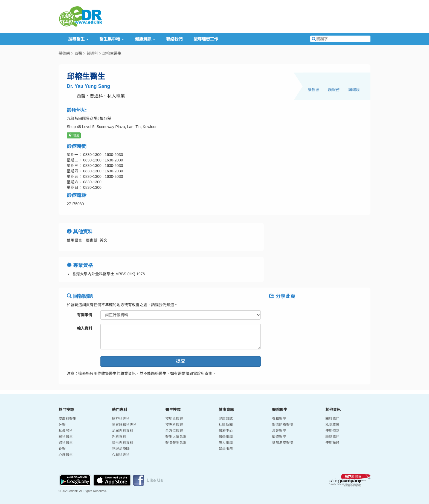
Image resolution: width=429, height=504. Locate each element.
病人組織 (226, 443)
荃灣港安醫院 (283, 443)
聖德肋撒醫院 (283, 425)
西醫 (78, 53)
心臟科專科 (121, 455)
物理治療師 (121, 449)
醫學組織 (226, 437)
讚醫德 (314, 90)
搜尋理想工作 (206, 39)
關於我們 (332, 419)
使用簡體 (332, 443)
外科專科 (119, 437)
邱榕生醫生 (112, 53)
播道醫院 (279, 437)
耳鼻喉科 (66, 431)
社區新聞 (226, 425)
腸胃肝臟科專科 (124, 425)
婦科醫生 (66, 443)
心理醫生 (66, 455)
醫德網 (64, 53)
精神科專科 (121, 419)
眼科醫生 (66, 437)
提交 (181, 361)
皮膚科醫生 (67, 419)
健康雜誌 (226, 419)
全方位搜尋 (174, 431)
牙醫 (62, 425)
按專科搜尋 (174, 425)
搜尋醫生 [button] (78, 39)
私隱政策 (332, 425)
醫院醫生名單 (176, 443)
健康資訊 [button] (145, 39)
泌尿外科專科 (123, 431)
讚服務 (334, 90)
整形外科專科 (123, 443)
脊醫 (62, 449)
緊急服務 (226, 449)
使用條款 (332, 431)
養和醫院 (279, 419)
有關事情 (85, 315)
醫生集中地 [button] (111, 39)
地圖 (74, 135)
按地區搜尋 (174, 419)
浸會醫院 (279, 431)
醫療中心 (226, 431)
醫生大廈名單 (176, 437)
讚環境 (354, 90)
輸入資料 (85, 328)
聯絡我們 (174, 39)
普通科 (92, 53)
